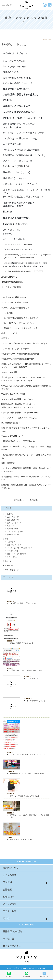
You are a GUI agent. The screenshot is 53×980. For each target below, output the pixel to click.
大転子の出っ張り (13, 517)
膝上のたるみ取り (13, 535)
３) (43, 197)
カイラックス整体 (12, 946)
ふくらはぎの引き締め (15, 532)
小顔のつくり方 (13, 551)
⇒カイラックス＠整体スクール (15, 302)
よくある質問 (10, 875)
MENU (7, 5)
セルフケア (11, 542)
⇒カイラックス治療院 (11, 287)
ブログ (7, 539)
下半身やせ (9, 514)
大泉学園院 (27, 974)
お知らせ (8, 561)
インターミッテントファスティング (20, 548)
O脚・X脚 (11, 526)
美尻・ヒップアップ (14, 523)
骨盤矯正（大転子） (13, 931)
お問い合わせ (44, 974)
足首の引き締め (13, 529)
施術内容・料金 (11, 868)
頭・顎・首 (8, 939)
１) (14, 118)
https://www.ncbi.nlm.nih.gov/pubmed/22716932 (23, 271)
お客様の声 (9, 565)
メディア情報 (10, 904)
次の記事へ (34, 500)
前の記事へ (19, 500)
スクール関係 (12, 557)
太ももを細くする (13, 520)
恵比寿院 (9, 974)
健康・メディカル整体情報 (17, 554)
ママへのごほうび (12, 570)
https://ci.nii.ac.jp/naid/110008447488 (19, 244)
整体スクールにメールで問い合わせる (21, 328)
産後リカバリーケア (14, 545)
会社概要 (7, 890)
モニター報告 (10, 911)
